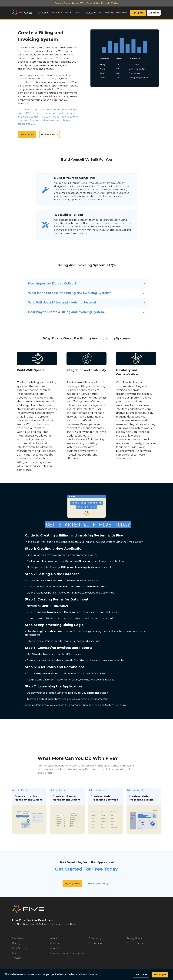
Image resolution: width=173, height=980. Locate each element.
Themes (17, 958)
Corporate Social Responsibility (67, 953)
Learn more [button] (141, 974)
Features (42, 13)
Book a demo (121, 13)
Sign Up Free (138, 13)
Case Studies (19, 948)
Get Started (27, 134)
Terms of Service (136, 943)
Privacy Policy (134, 938)
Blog (79, 13)
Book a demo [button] (96, 883)
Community (109, 13)
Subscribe (154, 13)
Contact (55, 948)
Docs (100, 13)
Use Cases (57, 13)
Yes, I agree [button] (160, 974)
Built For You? (50, 134)
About (54, 938)
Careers (55, 943)
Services (89, 13)
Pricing (69, 13)
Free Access (95, 943)
